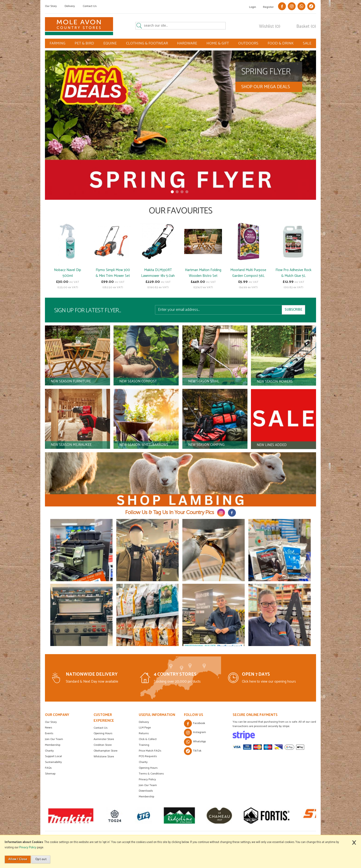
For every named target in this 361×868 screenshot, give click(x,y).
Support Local (53, 756)
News (49, 728)
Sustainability (53, 762)
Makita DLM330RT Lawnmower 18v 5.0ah (158, 273)
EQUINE (110, 43)
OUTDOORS (248, 43)
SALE (307, 43)
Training (144, 745)
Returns (144, 733)
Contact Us (90, 6)
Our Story (51, 6)
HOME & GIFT (218, 43)
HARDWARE (187, 43)
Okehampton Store (106, 751)
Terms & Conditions (151, 774)
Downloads (146, 791)
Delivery (70, 6)
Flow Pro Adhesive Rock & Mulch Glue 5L (293, 273)
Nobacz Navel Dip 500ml (68, 273)
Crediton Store (103, 745)
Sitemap (50, 774)
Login (253, 7)
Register (268, 7)
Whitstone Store (104, 757)
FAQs (48, 768)
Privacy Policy (147, 779)
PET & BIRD (84, 43)
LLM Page (145, 728)
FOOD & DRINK (281, 43)
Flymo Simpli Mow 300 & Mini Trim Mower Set (113, 273)
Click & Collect (148, 739)
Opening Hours (103, 733)
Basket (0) (306, 27)
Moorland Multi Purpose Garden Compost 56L (248, 273)
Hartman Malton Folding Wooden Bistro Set (203, 273)
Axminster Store (104, 739)
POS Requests (148, 756)
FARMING (57, 43)
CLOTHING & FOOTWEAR (147, 43)
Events (49, 733)
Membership (53, 745)
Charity (49, 751)
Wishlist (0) (270, 27)
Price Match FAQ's (150, 751)
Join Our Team (54, 739)
